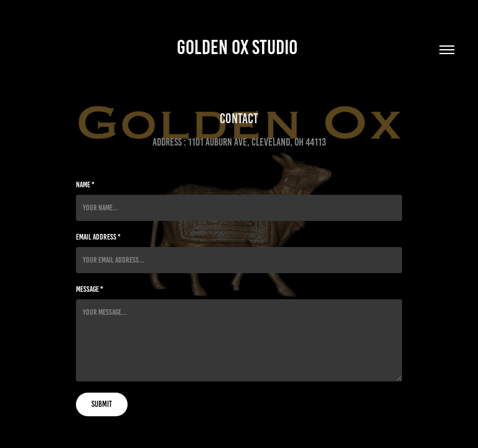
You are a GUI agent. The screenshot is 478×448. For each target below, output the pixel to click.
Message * (90, 289)
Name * (85, 185)
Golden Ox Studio (239, 47)
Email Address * (98, 237)
